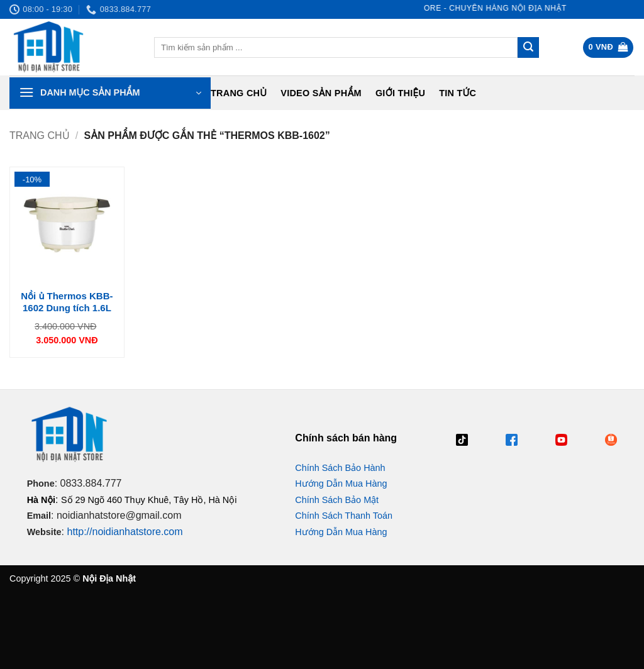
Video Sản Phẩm (321, 93)
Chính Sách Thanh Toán (344, 516)
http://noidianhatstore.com (125, 532)
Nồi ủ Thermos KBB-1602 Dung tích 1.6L (67, 302)
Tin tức (458, 93)
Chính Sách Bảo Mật (337, 500)
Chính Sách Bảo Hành (340, 468)
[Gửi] (528, 48)
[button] (608, 47)
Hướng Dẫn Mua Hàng (341, 484)
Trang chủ (239, 93)
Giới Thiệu (400, 93)
